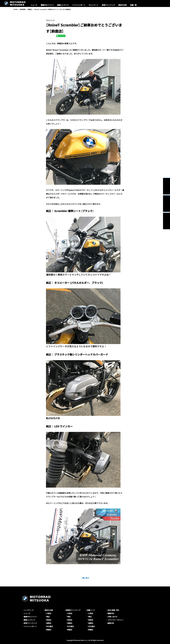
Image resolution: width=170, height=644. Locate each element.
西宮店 (49, 620)
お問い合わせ (112, 617)
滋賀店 (49, 623)
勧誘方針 (111, 623)
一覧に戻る (85, 578)
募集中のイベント (47, 5)
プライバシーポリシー (116, 620)
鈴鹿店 (49, 630)
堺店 (48, 617)
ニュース (34, 5)
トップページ (29, 610)
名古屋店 (50, 626)
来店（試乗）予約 (113, 610)
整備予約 (111, 613)
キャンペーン (94, 5)
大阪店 (49, 613)
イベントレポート (79, 5)
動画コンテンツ (63, 5)
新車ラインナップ (108, 5)
